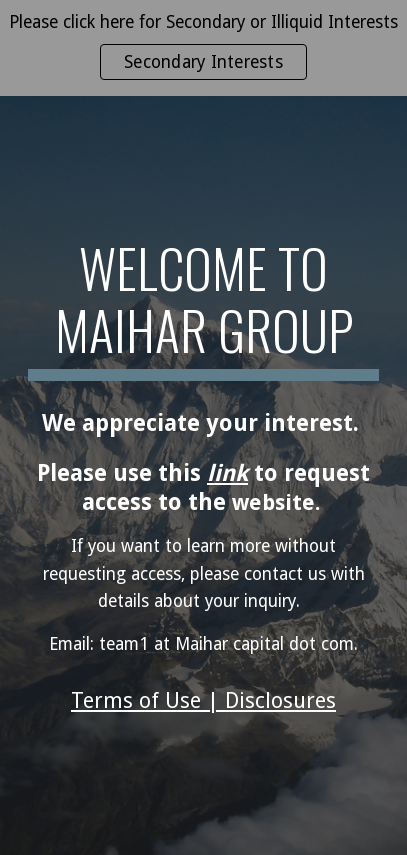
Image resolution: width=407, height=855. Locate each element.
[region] (203, 48)
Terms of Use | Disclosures (203, 700)
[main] (203, 309)
